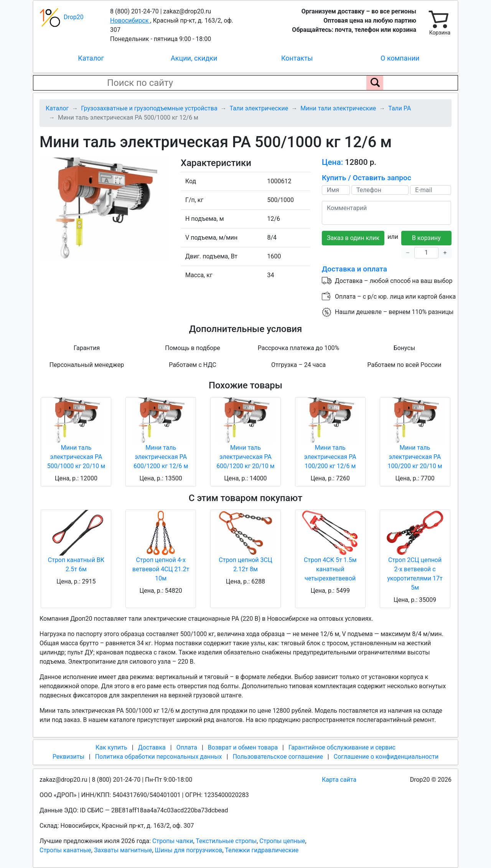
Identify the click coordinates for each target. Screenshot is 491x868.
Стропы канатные (65, 850)
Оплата (187, 747)
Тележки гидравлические (262, 850)
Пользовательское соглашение (278, 757)
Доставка (152, 747)
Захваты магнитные (123, 850)
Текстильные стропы (226, 841)
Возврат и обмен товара (243, 747)
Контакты (297, 58)
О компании (400, 58)
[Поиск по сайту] (375, 83)
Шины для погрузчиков (189, 850)
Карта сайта (339, 780)
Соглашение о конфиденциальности (386, 757)
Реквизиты (68, 757)
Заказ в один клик (353, 238)
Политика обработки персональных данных (159, 757)
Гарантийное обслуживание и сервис (342, 747)
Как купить (111, 747)
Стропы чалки (173, 841)
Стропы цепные (282, 841)
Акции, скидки (194, 58)
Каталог (91, 58)
